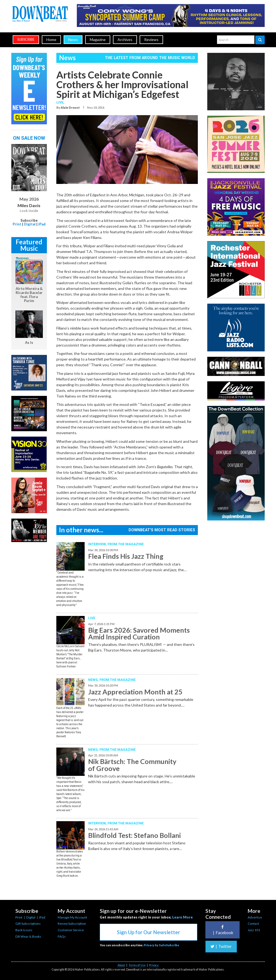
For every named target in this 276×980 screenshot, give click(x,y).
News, (94, 680)
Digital (30, 224)
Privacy (154, 965)
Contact (253, 924)
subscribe (26, 40)
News (73, 40)
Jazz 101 (254, 930)
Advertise (255, 917)
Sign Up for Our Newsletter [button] (149, 932)
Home (51, 40)
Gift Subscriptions (28, 924)
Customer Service (71, 930)
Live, (60, 102)
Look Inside (29, 211)
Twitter (221, 946)
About (121, 965)
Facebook (222, 930)
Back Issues (24, 930)
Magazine (98, 40)
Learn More (182, 917)
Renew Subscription (72, 924)
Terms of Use (137, 965)
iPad (42, 224)
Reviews (151, 40)
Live (92, 618)
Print (17, 224)
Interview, (98, 544)
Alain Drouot (70, 107)
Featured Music (29, 245)
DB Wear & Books (28, 936)
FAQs (62, 936)
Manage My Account (72, 917)
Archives (125, 40)
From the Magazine (126, 544)
